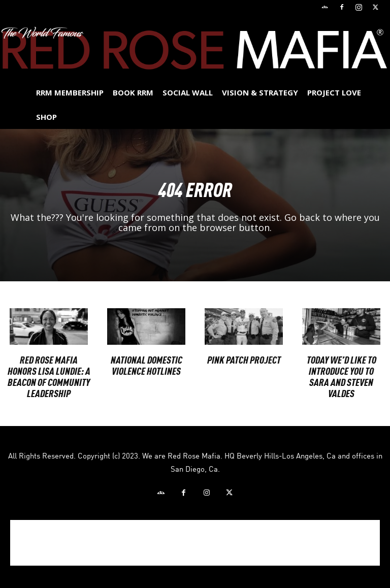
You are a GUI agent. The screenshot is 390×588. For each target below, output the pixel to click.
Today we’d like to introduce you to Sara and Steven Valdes (342, 376)
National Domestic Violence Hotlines (147, 365)
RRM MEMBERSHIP (70, 92)
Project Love (334, 92)
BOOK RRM (133, 92)
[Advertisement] (195, 543)
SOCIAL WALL (188, 92)
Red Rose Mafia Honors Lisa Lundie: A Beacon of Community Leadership (49, 376)
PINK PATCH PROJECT (244, 359)
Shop (46, 117)
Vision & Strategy (260, 92)
